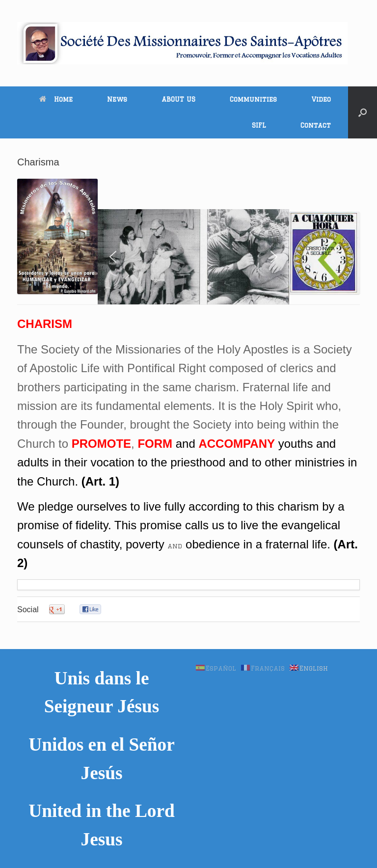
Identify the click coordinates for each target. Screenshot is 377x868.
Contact (316, 125)
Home (56, 99)
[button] (363, 112)
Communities (253, 99)
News (117, 99)
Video (321, 99)
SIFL (259, 125)
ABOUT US (178, 99)
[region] (193, 257)
